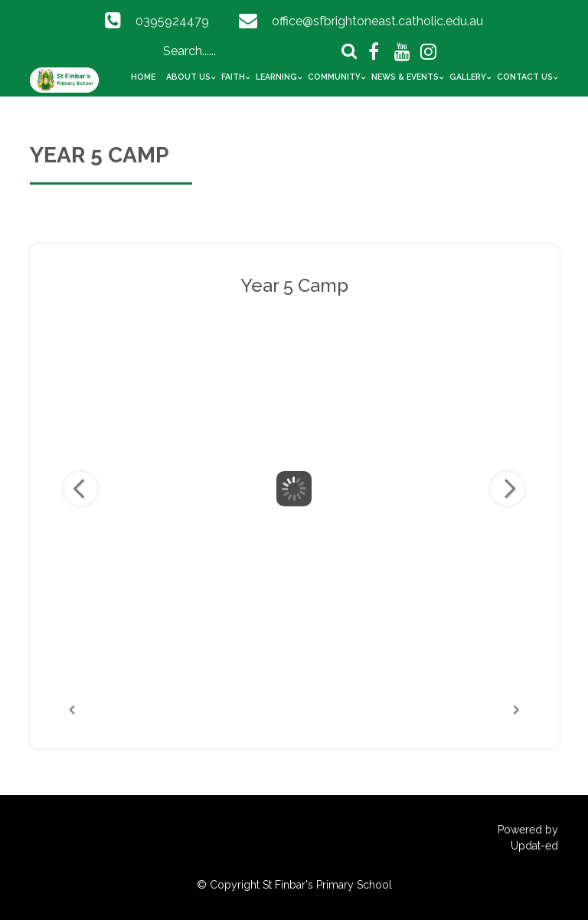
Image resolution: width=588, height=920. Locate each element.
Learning (276, 77)
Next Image (508, 489)
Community (334, 77)
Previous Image (80, 489)
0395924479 (172, 21)
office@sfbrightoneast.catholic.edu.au (377, 21)
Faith (233, 77)
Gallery (468, 77)
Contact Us (525, 77)
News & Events (405, 77)
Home (143, 77)
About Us (188, 77)
